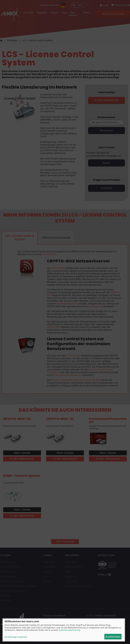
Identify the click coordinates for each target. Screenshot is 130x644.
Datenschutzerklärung (69, 630)
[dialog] (64, 630)
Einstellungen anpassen (16, 637)
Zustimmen (113, 637)
